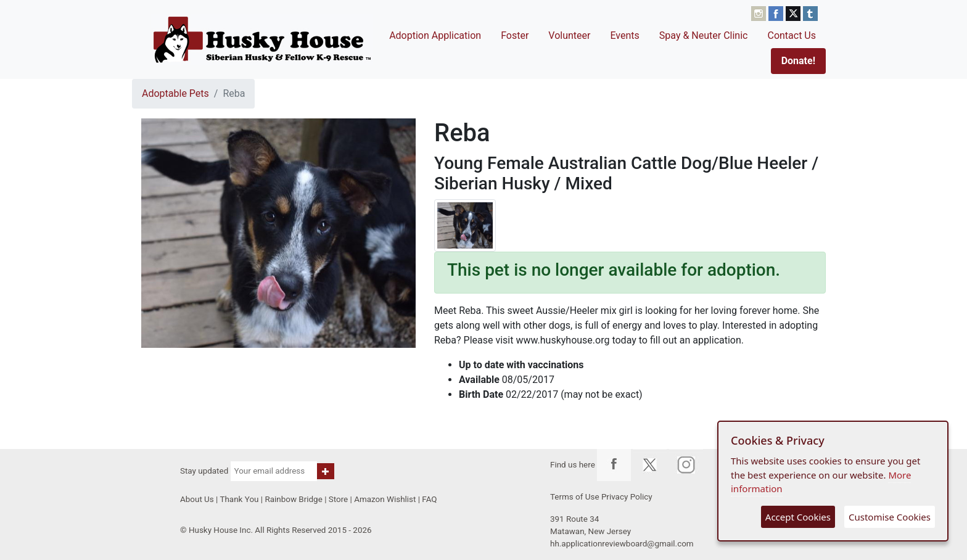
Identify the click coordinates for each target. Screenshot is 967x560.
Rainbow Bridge (293, 499)
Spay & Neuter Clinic (704, 35)
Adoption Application (435, 35)
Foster (515, 35)
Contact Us (792, 35)
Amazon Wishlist (385, 499)
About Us (197, 499)
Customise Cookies (890, 517)
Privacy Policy (627, 497)
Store (338, 499)
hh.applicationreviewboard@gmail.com (622, 544)
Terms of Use (575, 497)
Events (624, 35)
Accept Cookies (798, 517)
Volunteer (569, 35)
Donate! (798, 61)
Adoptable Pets (175, 93)
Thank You (239, 499)
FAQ (429, 499)
